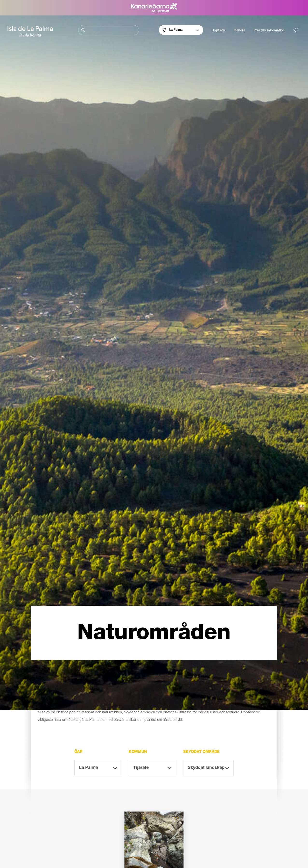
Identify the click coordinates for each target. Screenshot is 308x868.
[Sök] (108, 30)
